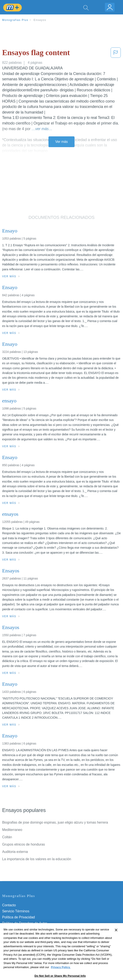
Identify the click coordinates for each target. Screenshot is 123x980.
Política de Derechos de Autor (25, 923)
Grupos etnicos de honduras (23, 844)
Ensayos (40, 20)
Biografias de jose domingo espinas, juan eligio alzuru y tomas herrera (55, 822)
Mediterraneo (12, 830)
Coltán (7, 837)
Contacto (9, 905)
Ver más (62, 142)
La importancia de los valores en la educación (37, 859)
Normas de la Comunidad (21, 929)
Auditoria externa (15, 852)
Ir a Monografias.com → (21, 953)
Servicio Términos (16, 911)
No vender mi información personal (29, 941)
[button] (116, 54)
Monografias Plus (15, 20)
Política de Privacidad (19, 917)
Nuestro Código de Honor (21, 935)
